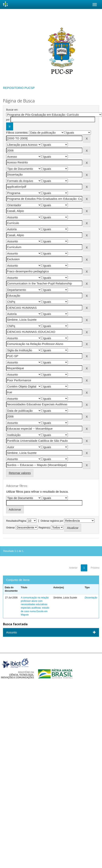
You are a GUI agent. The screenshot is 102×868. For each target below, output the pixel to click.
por (8, 120)
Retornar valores (20, 473)
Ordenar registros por (52, 521)
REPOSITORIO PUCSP (19, 88)
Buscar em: (12, 110)
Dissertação (91, 598)
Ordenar (11, 528)
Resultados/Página (16, 521)
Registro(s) (44, 528)
